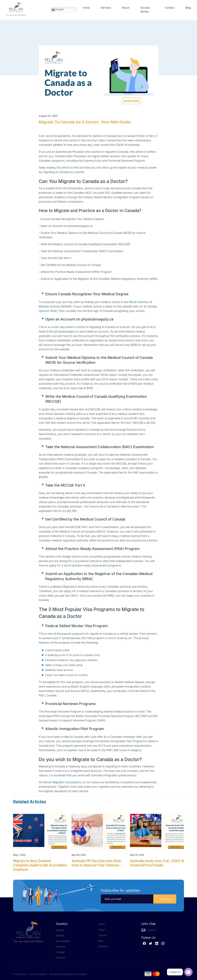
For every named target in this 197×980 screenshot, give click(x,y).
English (58, 10)
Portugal (60, 952)
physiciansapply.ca (66, 331)
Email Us (152, 930)
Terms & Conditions (38, 974)
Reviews (103, 946)
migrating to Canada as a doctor (63, 172)
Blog (188, 8)
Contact (170, 8)
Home (86, 8)
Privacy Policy (21, 974)
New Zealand (63, 941)
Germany (61, 958)
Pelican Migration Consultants (62, 782)
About (126, 8)
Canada (60, 930)
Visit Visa (61, 947)
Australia (60, 936)
